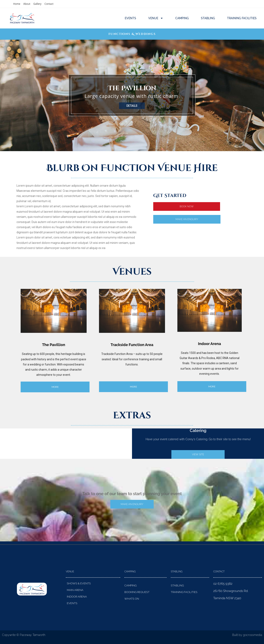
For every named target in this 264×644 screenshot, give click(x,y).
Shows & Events (79, 583)
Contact (49, 4)
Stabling (208, 18)
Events (130, 18)
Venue (156, 18)
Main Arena (75, 590)
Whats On (132, 599)
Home (17, 4)
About (27, 4)
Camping (182, 18)
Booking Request (137, 592)
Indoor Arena (77, 597)
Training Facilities (242, 18)
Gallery (37, 4)
